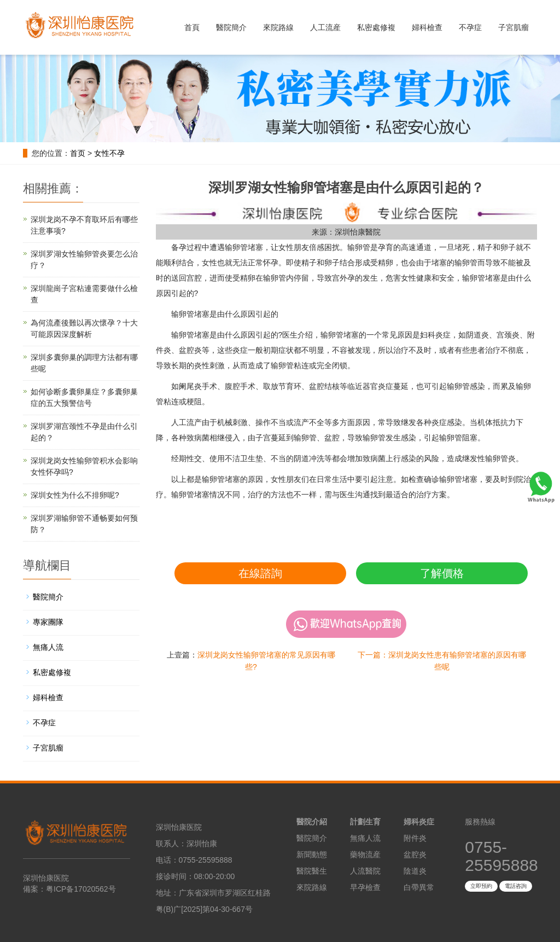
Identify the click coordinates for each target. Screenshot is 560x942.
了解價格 (442, 573)
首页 (78, 153)
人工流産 (325, 27)
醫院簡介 (231, 27)
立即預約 (481, 886)
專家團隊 (48, 622)
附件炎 (415, 838)
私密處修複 (376, 27)
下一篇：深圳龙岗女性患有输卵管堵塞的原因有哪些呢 (442, 661)
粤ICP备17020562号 (81, 889)
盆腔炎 (415, 854)
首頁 (192, 27)
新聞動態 (312, 854)
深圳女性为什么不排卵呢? (75, 495)
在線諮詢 (260, 573)
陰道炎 (415, 871)
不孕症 (470, 27)
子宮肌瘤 (514, 27)
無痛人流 (48, 647)
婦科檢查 (427, 27)
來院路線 (278, 27)
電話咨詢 (516, 886)
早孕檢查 (365, 887)
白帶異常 (419, 887)
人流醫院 (365, 871)
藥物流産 (365, 854)
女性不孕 (109, 153)
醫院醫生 (312, 871)
